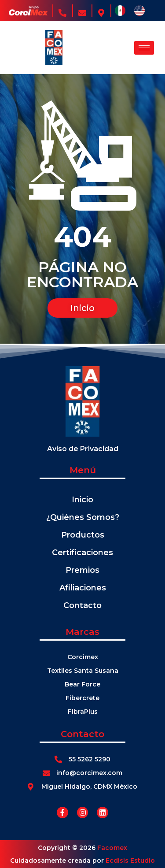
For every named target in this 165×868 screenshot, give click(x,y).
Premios (82, 570)
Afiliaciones (83, 588)
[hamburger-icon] (144, 48)
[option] (142, 11)
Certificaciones (82, 553)
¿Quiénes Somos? (83, 517)
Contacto (82, 605)
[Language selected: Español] (134, 11)
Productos (83, 535)
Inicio (82, 500)
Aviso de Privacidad (83, 449)
